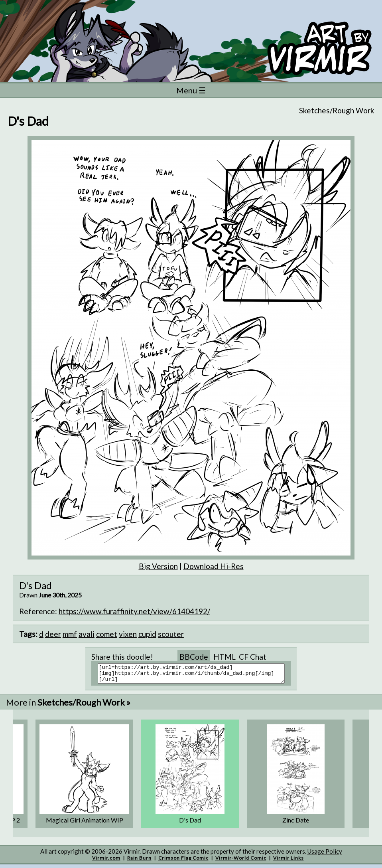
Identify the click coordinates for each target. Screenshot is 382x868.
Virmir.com (106, 861)
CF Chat (253, 657)
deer (53, 634)
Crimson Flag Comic (183, 861)
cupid (147, 634)
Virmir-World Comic (241, 861)
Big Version (158, 566)
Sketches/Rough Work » (84, 706)
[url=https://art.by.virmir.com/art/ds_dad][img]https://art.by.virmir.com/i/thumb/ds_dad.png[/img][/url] (196, 675)
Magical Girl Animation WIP (85, 824)
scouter (171, 634)
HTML (224, 657)
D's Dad (190, 824)
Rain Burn (139, 861)
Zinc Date (296, 824)
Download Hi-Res (214, 566)
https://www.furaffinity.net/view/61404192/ (134, 611)
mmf (70, 634)
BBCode (194, 657)
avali (87, 634)
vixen (128, 634)
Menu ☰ (191, 90)
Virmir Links (288, 861)
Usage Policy (325, 855)
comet (107, 634)
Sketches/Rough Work (337, 110)
